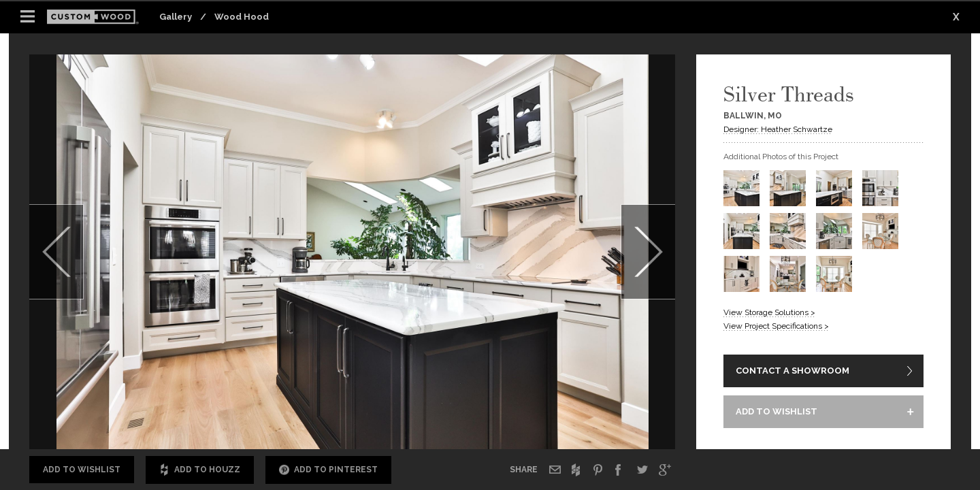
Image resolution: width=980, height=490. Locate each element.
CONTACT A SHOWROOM (793, 371)
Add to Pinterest (328, 470)
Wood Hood (242, 17)
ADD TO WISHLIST (777, 411)
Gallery (176, 17)
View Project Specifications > (776, 326)
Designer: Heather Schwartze (778, 129)
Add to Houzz (200, 470)
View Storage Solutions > (769, 312)
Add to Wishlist (82, 470)
